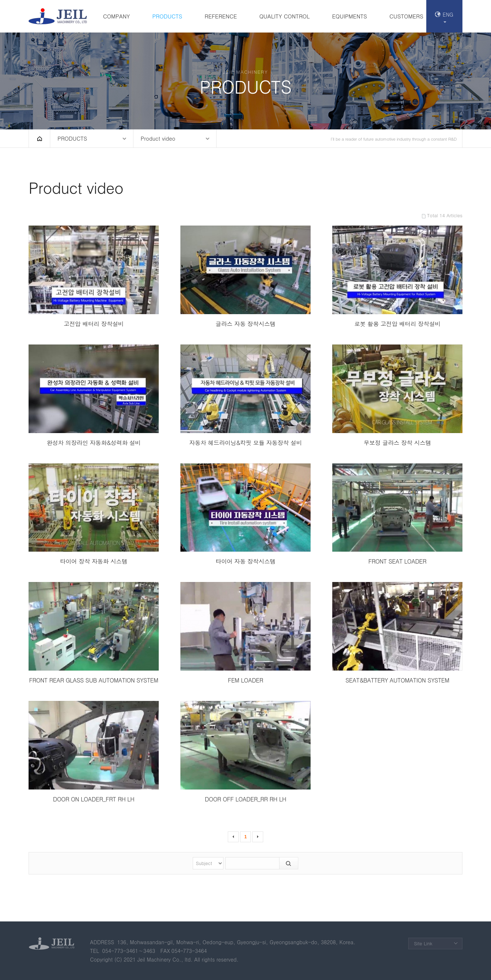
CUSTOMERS (406, 16)
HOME (39, 138)
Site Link (423, 943)
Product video (158, 138)
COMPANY (116, 16)
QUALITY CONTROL (284, 16)
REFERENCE (221, 16)
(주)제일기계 (59, 16)
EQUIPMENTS (349, 16)
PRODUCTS (167, 16)
